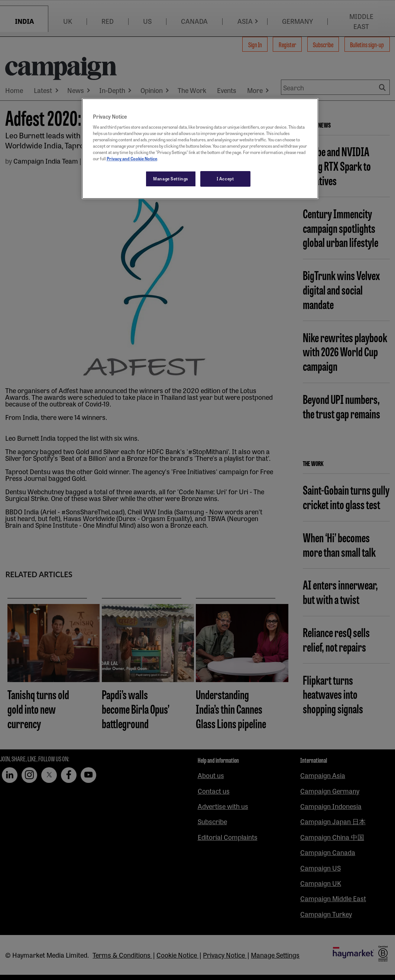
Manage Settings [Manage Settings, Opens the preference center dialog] (171, 179)
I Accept (225, 179)
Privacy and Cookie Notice (132, 158)
